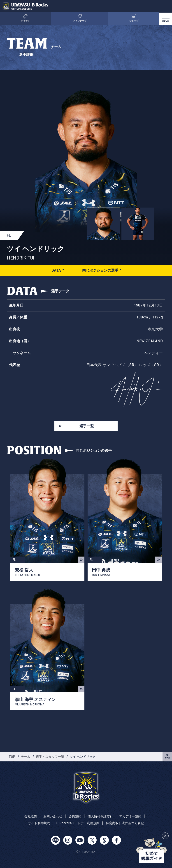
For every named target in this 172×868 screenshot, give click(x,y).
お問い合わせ (53, 816)
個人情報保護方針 (100, 816)
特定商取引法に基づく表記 (125, 823)
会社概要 (31, 816)
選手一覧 (87, 426)
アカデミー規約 (130, 816)
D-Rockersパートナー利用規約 (78, 823)
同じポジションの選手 (100, 270)
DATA (56, 270)
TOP (12, 757)
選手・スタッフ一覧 (50, 757)
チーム (26, 757)
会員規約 (75, 816)
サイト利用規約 (39, 823)
